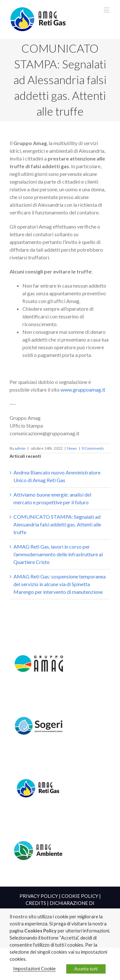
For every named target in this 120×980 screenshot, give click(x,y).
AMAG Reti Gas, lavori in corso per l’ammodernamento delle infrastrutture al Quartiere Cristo (58, 554)
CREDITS (36, 903)
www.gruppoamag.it (83, 390)
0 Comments (93, 448)
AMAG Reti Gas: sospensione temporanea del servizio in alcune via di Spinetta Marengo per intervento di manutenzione (60, 584)
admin (20, 448)
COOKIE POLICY (80, 896)
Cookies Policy (40, 931)
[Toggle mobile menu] (107, 10)
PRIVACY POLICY (39, 896)
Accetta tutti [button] (86, 969)
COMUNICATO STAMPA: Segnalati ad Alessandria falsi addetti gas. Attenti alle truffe (57, 524)
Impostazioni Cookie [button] (34, 969)
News (72, 448)
